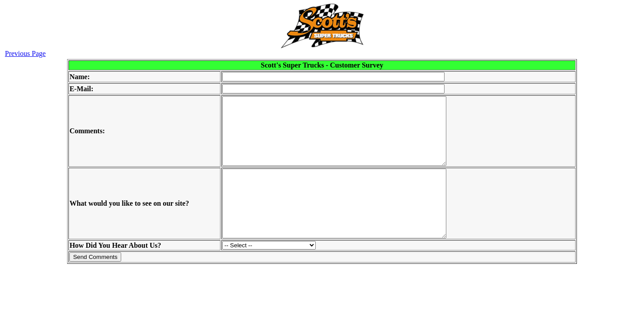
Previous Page (25, 53)
